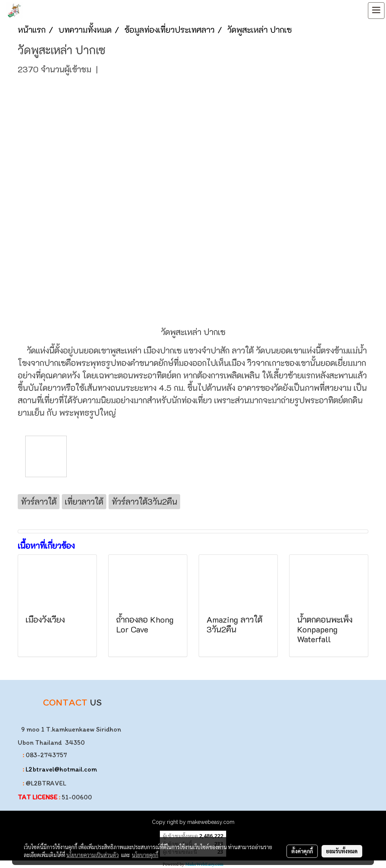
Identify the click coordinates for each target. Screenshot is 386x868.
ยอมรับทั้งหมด (342, 851)
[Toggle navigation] (376, 11)
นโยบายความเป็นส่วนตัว (93, 855)
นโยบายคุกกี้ (145, 855)
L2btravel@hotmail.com (61, 769)
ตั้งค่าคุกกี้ (302, 851)
